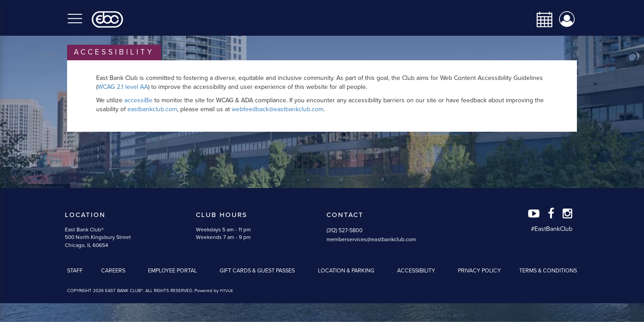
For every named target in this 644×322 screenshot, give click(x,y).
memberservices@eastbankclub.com (371, 239)
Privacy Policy (479, 271)
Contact (345, 215)
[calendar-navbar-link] (541, 19)
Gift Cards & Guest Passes (257, 271)
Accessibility (416, 271)
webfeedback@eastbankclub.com (278, 109)
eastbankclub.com (152, 109)
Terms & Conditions (548, 271)
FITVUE (227, 291)
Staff (75, 271)
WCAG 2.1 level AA (123, 87)
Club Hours (222, 215)
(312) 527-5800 (345, 230)
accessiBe (138, 100)
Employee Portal (172, 271)
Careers (113, 271)
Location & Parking (346, 271)
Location (85, 215)
